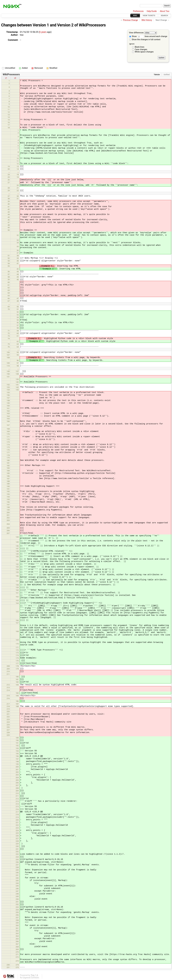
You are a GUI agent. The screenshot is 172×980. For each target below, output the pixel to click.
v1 (6, 78)
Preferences (138, 11)
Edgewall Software (31, 978)
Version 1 (41, 25)
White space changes (144, 52)
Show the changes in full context (145, 40)
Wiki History (147, 20)
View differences (136, 33)
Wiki (135, 15)
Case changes (141, 49)
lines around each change (152, 36)
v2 (15, 78)
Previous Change (131, 20)
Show (133, 36)
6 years (43, 32)
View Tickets (149, 15)
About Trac (165, 11)
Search (164, 15)
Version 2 (65, 25)
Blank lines (140, 47)
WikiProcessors (92, 25)
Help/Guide (152, 11)
